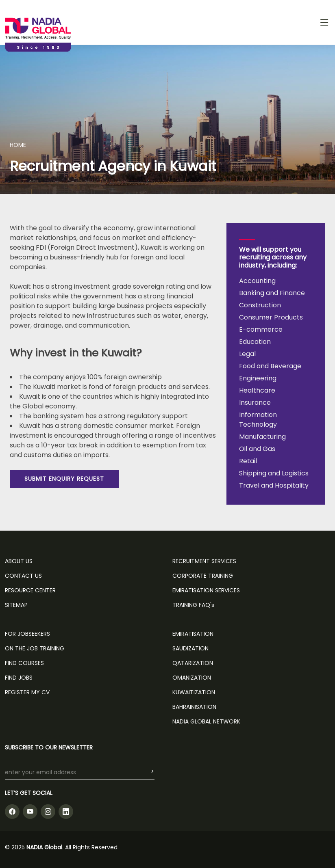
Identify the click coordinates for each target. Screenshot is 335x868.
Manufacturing (262, 437)
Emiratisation (193, 634)
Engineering (258, 378)
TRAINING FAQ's (193, 605)
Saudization (190, 648)
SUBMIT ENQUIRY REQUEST (64, 479)
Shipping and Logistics (274, 473)
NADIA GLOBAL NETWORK (206, 721)
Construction (260, 305)
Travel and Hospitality (274, 485)
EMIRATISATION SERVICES (206, 590)
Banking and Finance (272, 293)
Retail (248, 461)
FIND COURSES (24, 663)
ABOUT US (19, 561)
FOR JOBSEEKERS (27, 634)
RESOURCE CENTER (30, 590)
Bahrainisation (194, 707)
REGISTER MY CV (27, 692)
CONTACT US (23, 576)
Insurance (255, 403)
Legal (247, 354)
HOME (18, 145)
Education (255, 342)
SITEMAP (16, 605)
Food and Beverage (270, 366)
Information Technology (258, 420)
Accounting (257, 281)
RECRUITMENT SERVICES (204, 561)
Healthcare (257, 390)
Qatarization (193, 663)
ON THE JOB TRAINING (35, 648)
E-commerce (261, 329)
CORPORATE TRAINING (203, 576)
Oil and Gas (257, 449)
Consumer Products (271, 317)
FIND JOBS (19, 678)
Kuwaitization (194, 692)
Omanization (192, 678)
